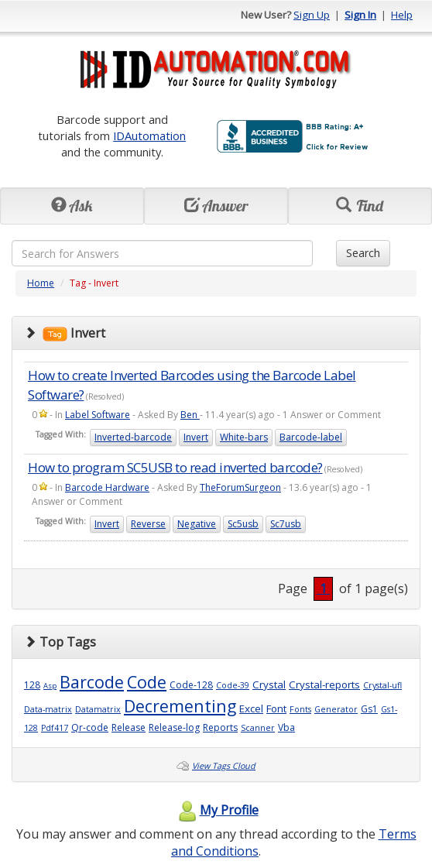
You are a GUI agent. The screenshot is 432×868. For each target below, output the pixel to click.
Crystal (269, 684)
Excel (251, 708)
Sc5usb (243, 524)
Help (402, 15)
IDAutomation (149, 136)
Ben (190, 415)
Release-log (174, 727)
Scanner (258, 728)
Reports (220, 727)
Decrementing (180, 706)
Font (276, 708)
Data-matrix (48, 709)
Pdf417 (55, 728)
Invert (196, 437)
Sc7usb (286, 524)
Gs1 (369, 709)
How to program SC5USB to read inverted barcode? (175, 467)
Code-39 (233, 685)
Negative (197, 524)
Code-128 (191, 685)
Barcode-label (311, 437)
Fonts (300, 709)
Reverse (148, 524)
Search (363, 253)
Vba (286, 727)
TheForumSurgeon (240, 487)
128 (32, 685)
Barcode (92, 682)
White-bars (244, 437)
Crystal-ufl (382, 685)
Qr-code (90, 727)
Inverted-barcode (133, 437)
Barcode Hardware (107, 487)
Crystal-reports (324, 684)
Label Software (98, 415)
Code (147, 682)
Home (41, 283)
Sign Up (312, 15)
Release (129, 727)
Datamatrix (98, 709)
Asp (50, 686)
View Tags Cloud (224, 766)
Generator (336, 709)
